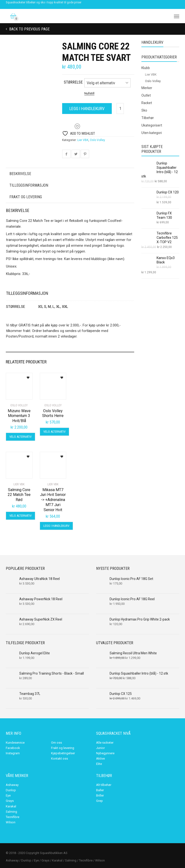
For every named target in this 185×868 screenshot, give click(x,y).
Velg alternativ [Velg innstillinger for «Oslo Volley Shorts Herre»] (54, 432)
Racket (147, 103)
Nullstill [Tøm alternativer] (89, 93)
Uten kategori (152, 133)
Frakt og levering (26, 197)
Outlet (146, 95)
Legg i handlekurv (87, 109)
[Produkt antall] (120, 109)
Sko (144, 110)
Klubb (146, 68)
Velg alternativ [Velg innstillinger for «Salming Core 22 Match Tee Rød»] (20, 516)
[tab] (70, 174)
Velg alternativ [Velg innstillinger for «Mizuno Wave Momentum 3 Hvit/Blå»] (20, 437)
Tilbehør (148, 118)
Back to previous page (29, 29)
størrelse (73, 82)
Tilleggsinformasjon (29, 185)
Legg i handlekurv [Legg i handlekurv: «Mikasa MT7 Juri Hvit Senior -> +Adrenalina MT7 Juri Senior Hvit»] (56, 526)
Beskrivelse (20, 174)
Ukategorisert (152, 125)
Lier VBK (83, 140)
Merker (147, 88)
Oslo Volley (97, 140)
